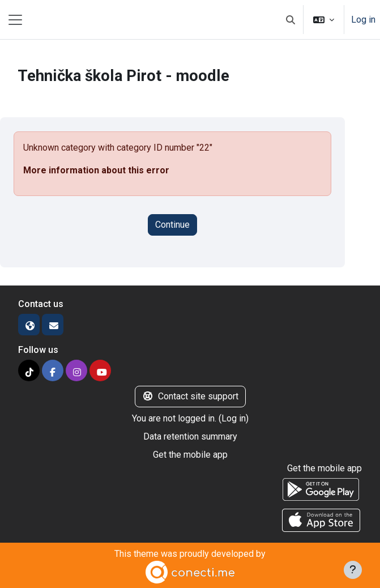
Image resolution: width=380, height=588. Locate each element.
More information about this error (96, 170)
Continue (172, 225)
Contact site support (190, 396)
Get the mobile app (190, 455)
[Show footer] (353, 570)
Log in (363, 20)
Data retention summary (190, 436)
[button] (291, 20)
